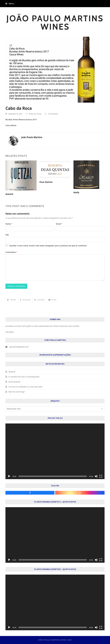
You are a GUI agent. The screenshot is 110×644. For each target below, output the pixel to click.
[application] (55, 451)
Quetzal (9, 194)
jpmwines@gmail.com (19, 347)
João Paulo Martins (32, 137)
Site (7, 235)
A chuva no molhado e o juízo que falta (25, 387)
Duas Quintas (46, 182)
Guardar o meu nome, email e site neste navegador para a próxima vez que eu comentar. (48, 246)
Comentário (11, 252)
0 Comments (53, 114)
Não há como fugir (17, 392)
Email (59, 224)
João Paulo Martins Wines (55, 23)
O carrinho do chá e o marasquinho (24, 377)
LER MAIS (10, 332)
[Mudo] (96, 476)
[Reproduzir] (9, 476)
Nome (9, 224)
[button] (10, 4)
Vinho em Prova (35, 114)
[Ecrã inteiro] (101, 476)
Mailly (76, 192)
